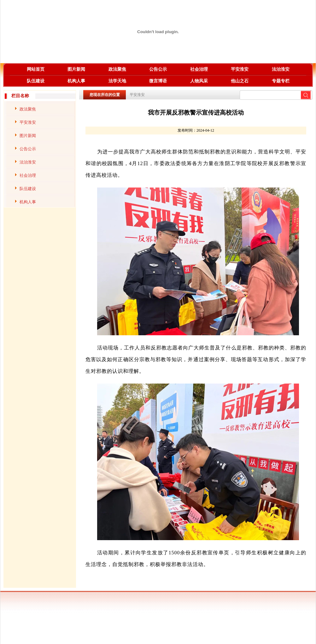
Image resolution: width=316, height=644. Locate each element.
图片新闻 (76, 69)
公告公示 (158, 69)
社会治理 (199, 69)
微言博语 (158, 81)
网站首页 (36, 69)
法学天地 (117, 81)
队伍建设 (36, 81)
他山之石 (240, 81)
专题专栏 (281, 81)
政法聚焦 (117, 69)
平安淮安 (240, 69)
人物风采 (199, 81)
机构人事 (76, 81)
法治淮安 (281, 69)
